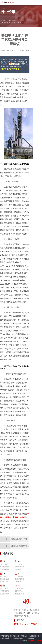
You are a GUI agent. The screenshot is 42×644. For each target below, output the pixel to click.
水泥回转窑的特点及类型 (5, 574)
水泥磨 (15, 517)
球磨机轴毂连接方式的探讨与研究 (25, 546)
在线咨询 (15, 64)
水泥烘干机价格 (20, 561)
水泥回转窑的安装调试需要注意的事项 (20, 574)
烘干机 (22, 517)
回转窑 (8, 517)
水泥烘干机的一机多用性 (5, 561)
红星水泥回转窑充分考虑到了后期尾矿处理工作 (5, 586)
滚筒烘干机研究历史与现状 (22, 539)
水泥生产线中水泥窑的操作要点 (20, 586)
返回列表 (26, 50)
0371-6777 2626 (10, 69)
